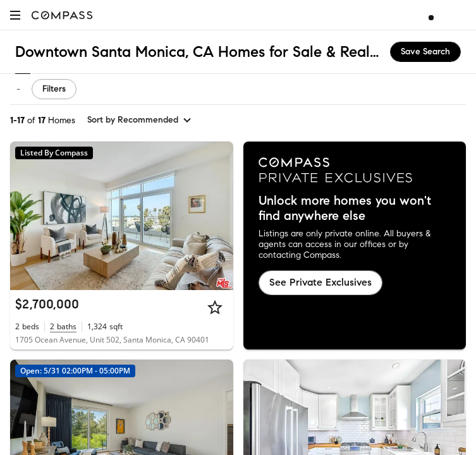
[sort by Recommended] (140, 120)
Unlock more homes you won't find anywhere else (345, 209)
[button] (15, 15)
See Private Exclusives (320, 282)
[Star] (215, 307)
